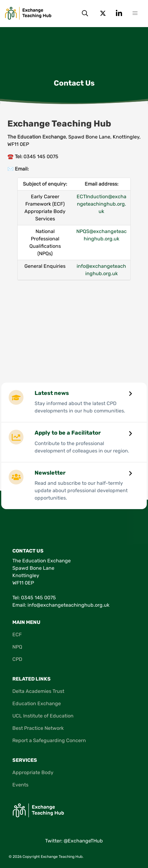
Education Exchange (37, 703)
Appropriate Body (33, 772)
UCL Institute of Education (43, 716)
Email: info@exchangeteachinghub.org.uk (61, 605)
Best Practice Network (38, 728)
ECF (17, 635)
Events (20, 785)
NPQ (17, 647)
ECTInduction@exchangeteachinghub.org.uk (101, 204)
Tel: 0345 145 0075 (34, 598)
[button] (135, 13)
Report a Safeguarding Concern (49, 740)
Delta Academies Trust (38, 691)
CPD (17, 659)
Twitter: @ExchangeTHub (74, 841)
